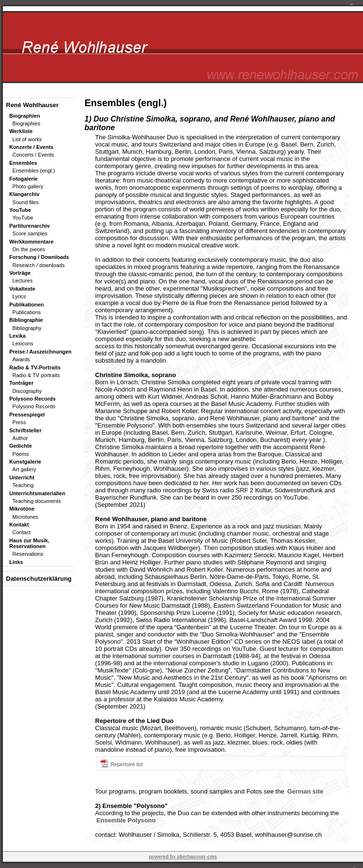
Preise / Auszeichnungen (40, 352)
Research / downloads (39, 265)
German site (305, 791)
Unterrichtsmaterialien (37, 493)
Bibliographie (26, 320)
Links (16, 562)
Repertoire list (121, 764)
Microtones (25, 517)
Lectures (23, 281)
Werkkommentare (31, 242)
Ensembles (23, 163)
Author (20, 438)
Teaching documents (37, 501)
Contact (22, 532)
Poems (21, 454)
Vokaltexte (22, 289)
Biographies (26, 123)
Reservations (28, 554)
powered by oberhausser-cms (183, 857)
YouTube (20, 210)
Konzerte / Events (31, 147)
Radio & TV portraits (36, 375)
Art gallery (24, 469)
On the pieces (29, 249)
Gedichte (20, 446)
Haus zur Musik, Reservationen (29, 543)
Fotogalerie (23, 179)
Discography (27, 391)
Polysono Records (32, 399)
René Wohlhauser (33, 105)
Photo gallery (28, 186)
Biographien (24, 116)
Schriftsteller (25, 430)
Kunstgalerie (25, 462)
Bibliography (27, 328)
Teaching (23, 485)
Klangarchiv (24, 194)
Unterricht (22, 477)
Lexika (17, 336)
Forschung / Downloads (39, 257)
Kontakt (19, 525)
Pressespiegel (27, 415)
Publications (27, 312)
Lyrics (19, 296)
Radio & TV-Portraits (35, 367)
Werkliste (21, 131)
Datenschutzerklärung (39, 579)
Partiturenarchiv (29, 226)
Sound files (25, 202)
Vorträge (20, 273)
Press (19, 422)
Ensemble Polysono (126, 820)
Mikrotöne (22, 509)
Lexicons (23, 343)
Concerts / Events (33, 155)
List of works (27, 139)
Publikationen (26, 305)
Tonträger (21, 383)
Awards (21, 359)
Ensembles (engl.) (34, 171)
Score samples (30, 233)
